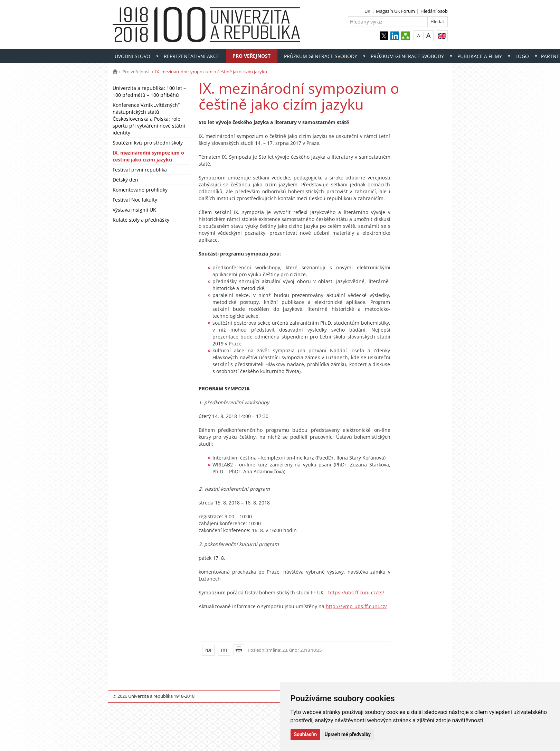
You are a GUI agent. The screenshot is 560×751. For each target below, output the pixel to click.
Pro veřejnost (251, 56)
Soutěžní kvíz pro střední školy (148, 143)
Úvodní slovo (132, 56)
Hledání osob (434, 11)
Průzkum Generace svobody (321, 56)
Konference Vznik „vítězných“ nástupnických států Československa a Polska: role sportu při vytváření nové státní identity (149, 119)
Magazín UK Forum (395, 11)
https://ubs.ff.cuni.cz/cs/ (356, 592)
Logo (522, 56)
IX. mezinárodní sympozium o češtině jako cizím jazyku (148, 156)
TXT (224, 650)
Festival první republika (140, 170)
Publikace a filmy (480, 56)
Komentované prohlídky (140, 190)
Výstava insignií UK (134, 210)
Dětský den (125, 180)
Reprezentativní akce (191, 56)
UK (367, 11)
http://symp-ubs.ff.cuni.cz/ (356, 606)
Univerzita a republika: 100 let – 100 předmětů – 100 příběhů (149, 91)
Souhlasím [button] (306, 734)
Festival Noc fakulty (135, 200)
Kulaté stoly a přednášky (141, 220)
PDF (208, 650)
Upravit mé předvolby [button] (348, 734)
